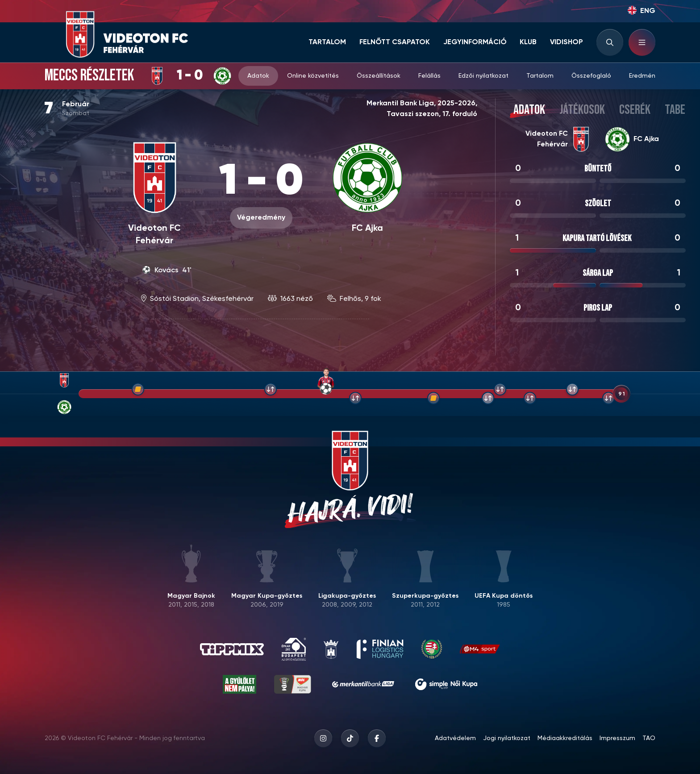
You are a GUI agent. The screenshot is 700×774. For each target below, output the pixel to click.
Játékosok (582, 110)
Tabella (682, 110)
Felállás (429, 76)
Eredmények (647, 76)
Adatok (258, 76)
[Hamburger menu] (642, 42)
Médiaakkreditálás (565, 738)
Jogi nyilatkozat (507, 738)
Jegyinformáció (475, 42)
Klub (528, 42)
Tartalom (327, 42)
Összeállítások (379, 76)
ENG (642, 10)
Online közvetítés (313, 76)
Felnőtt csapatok (395, 42)
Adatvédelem (455, 738)
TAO (649, 738)
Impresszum (617, 738)
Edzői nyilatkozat (483, 76)
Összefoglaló (591, 76)
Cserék (635, 110)
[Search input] (610, 42)
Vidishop (567, 42)
